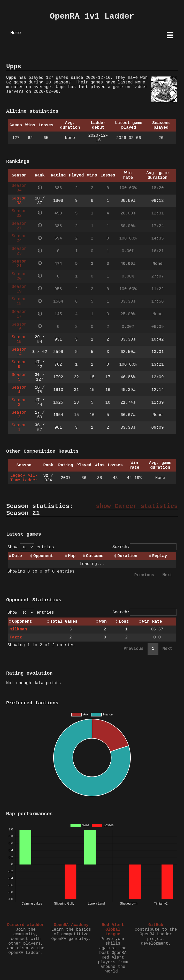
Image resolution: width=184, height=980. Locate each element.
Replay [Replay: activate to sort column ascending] (160, 556)
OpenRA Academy (71, 925)
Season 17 (19, 314)
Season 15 (19, 339)
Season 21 (19, 264)
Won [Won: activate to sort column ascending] (103, 622)
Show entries (31, 547)
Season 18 (19, 302)
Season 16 (19, 327)
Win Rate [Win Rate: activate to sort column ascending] (152, 622)
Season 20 (19, 276)
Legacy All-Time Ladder (24, 478)
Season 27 (19, 226)
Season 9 (19, 365)
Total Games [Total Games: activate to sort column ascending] (64, 622)
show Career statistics (137, 506)
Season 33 (19, 201)
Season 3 (19, 403)
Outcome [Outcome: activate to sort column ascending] (95, 556)
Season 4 (19, 390)
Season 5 (19, 377)
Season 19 (19, 289)
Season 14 (19, 352)
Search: (144, 547)
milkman (18, 629)
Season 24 (19, 238)
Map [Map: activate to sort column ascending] (72, 556)
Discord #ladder (26, 925)
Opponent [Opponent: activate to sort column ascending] (43, 556)
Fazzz (16, 637)
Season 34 (19, 188)
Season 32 (19, 213)
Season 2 (19, 415)
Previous (144, 575)
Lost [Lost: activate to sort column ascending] (124, 622)
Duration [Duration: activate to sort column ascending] (127, 556)
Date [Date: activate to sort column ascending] (17, 556)
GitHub (156, 925)
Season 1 (19, 428)
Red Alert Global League (113, 930)
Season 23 (19, 251)
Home (16, 33)
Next (167, 575)
